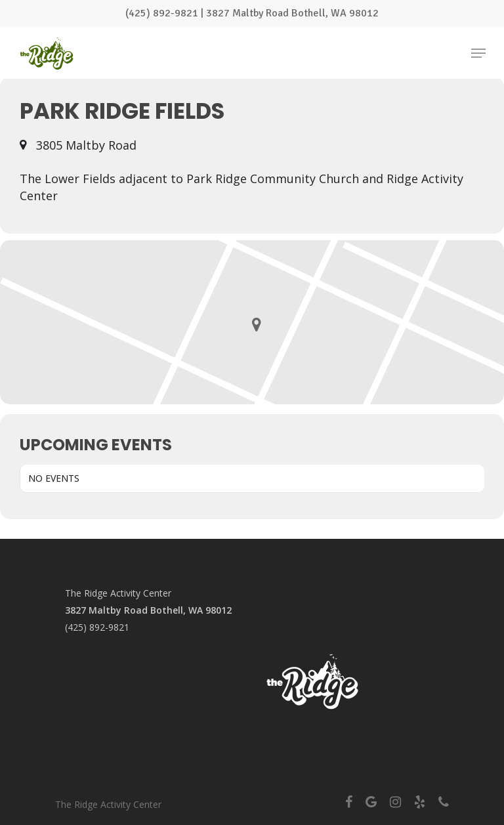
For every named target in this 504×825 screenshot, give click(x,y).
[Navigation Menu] (478, 53)
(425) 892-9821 (97, 627)
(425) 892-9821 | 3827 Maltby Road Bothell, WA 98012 (252, 13)
